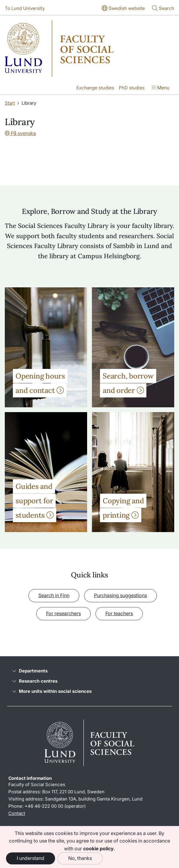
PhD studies (132, 88)
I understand (31, 858)
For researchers (63, 613)
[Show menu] (161, 88)
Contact (17, 813)
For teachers (119, 613)
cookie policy (98, 849)
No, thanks (80, 858)
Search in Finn (54, 595)
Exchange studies (95, 88)
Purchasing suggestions (120, 595)
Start (10, 103)
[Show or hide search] (163, 9)
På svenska (20, 133)
